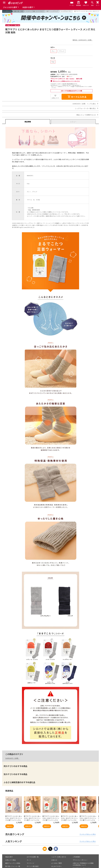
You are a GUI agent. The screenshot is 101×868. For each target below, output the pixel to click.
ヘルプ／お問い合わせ (59, 857)
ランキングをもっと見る (88, 834)
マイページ (30, 863)
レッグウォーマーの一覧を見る (85, 108)
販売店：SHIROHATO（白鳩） (83, 40)
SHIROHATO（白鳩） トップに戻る (84, 104)
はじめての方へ (56, 866)
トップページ (7, 11)
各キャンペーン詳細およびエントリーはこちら (66, 81)
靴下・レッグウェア (52, 11)
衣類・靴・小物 (18, 11)
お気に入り (55, 98)
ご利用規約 (76, 857)
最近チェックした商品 (13, 863)
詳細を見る (10, 826)
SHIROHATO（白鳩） (12, 758)
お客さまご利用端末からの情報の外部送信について (83, 864)
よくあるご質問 (56, 863)
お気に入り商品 (11, 860)
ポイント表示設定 (33, 866)
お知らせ (54, 860)
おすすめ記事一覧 (33, 857)
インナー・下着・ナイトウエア (35, 11)
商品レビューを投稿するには (86, 115)
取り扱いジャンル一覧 (13, 866)
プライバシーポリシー (80, 860)
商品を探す (9, 857)
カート (29, 860)
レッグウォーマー (66, 11)
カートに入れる (77, 97)
